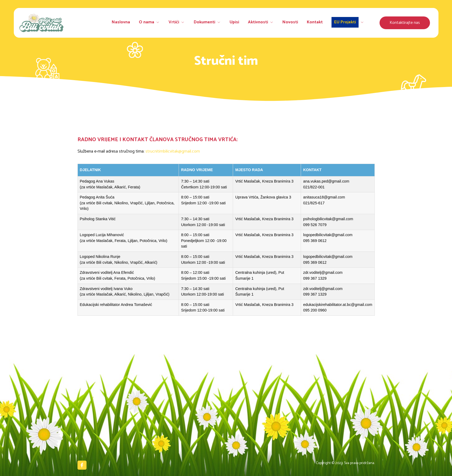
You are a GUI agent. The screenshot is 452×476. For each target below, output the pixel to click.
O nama (154, 23)
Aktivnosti (262, 23)
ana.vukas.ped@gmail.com (326, 181)
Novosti (291, 23)
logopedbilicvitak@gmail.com (328, 235)
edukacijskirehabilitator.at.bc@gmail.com (338, 305)
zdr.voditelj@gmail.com (323, 272)
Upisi (237, 23)
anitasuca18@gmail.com (324, 197)
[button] (405, 23)
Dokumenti (210, 23)
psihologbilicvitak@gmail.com (328, 219)
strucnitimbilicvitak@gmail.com (173, 151)
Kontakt (315, 23)
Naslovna (127, 23)
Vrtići (181, 23)
